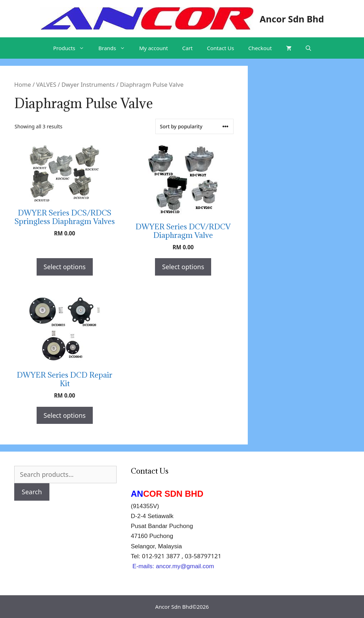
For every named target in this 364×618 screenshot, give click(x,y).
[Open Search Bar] (308, 48)
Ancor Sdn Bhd (292, 19)
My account (154, 48)
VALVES (46, 84)
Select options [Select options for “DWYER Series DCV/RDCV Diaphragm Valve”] (183, 267)
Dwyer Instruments (88, 84)
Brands (115, 48)
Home (23, 84)
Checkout (260, 48)
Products (72, 48)
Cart (188, 48)
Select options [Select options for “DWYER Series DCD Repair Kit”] (65, 415)
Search (32, 492)
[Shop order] (194, 126)
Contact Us (220, 48)
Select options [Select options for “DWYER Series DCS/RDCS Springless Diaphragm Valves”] (65, 267)
